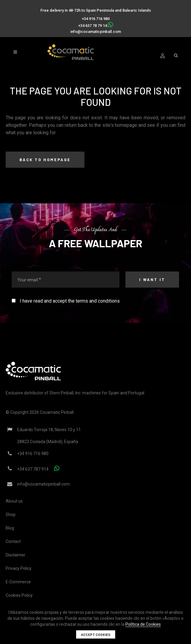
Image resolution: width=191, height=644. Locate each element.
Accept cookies (96, 634)
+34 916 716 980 (96, 19)
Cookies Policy (19, 595)
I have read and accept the (66, 301)
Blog (10, 528)
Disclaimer (16, 555)
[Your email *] (66, 280)
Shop (11, 515)
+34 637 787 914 (33, 469)
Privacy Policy (19, 568)
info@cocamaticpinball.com (96, 32)
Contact (13, 541)
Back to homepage (45, 160)
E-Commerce (18, 582)
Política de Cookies (143, 624)
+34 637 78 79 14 (93, 26)
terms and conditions (98, 301)
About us (14, 501)
